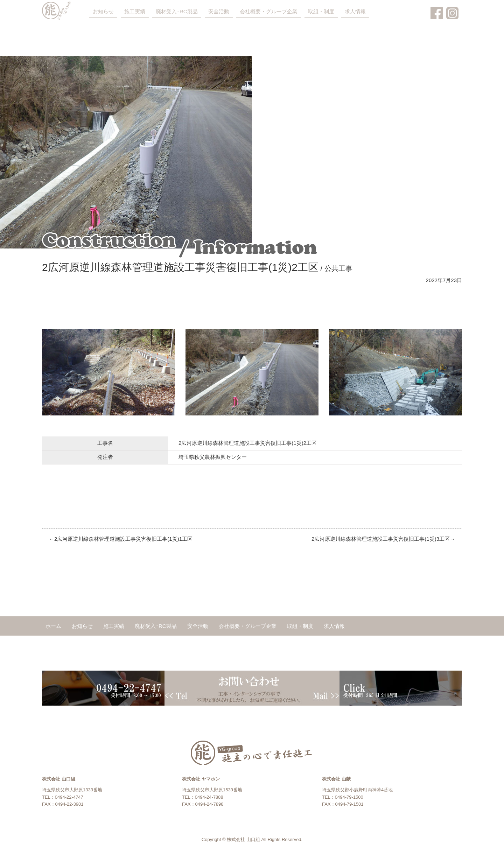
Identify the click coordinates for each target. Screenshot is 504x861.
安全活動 (219, 11)
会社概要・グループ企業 (269, 11)
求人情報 (355, 11)
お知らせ (103, 11)
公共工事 (338, 268)
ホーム (53, 626)
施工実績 (135, 11)
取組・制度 (321, 11)
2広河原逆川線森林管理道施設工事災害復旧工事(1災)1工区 (123, 539)
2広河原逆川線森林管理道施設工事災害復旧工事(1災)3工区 (381, 539)
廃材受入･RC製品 (177, 11)
